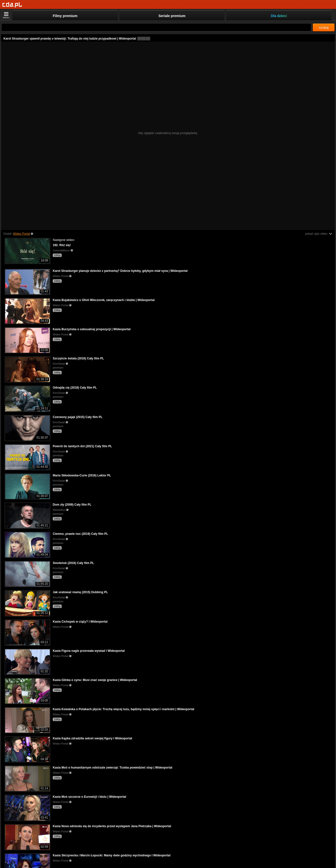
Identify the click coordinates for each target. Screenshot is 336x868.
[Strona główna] (12, 5)
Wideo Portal (21, 234)
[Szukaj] (156, 27)
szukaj (324, 27)
